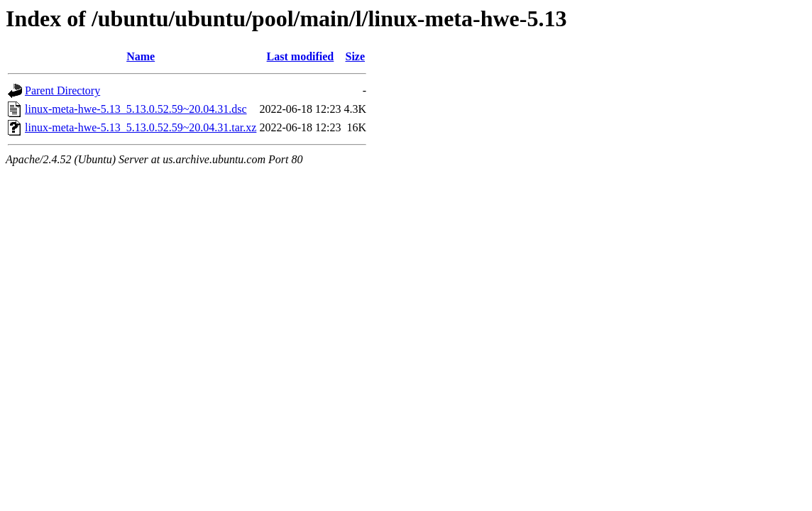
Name (141, 56)
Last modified (301, 56)
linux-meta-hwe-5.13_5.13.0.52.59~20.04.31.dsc (136, 109)
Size (355, 56)
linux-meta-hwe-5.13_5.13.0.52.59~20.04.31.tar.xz (141, 127)
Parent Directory (62, 90)
